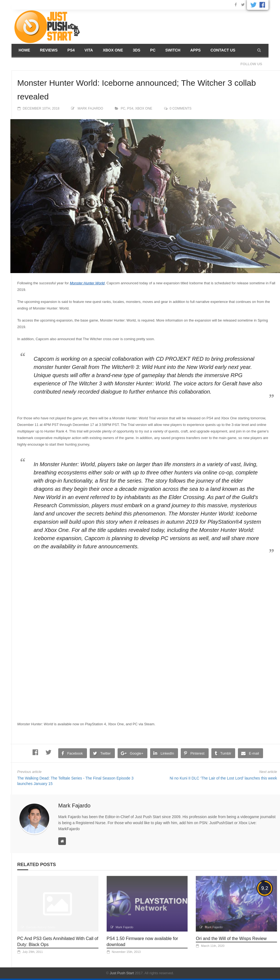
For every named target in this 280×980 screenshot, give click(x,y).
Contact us (223, 50)
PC (153, 50)
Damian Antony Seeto (41, 927)
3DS (137, 50)
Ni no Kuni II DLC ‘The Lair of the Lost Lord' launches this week (223, 778)
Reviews (49, 50)
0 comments (180, 108)
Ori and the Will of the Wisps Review (231, 939)
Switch (173, 50)
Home (24, 50)
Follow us (251, 64)
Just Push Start (122, 973)
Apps (196, 50)
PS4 (71, 50)
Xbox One (113, 50)
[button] (259, 50)
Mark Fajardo (90, 108)
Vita (89, 50)
